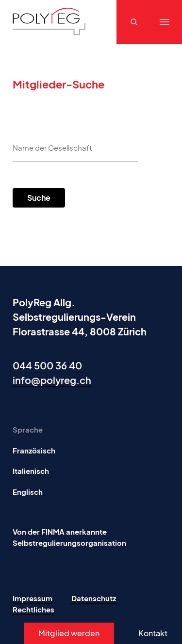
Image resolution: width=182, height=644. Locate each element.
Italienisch (31, 471)
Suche (39, 198)
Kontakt (153, 633)
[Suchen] (135, 22)
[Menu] (165, 22)
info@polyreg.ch (52, 380)
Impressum (33, 598)
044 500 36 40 (47, 365)
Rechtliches (33, 609)
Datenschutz (94, 598)
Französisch (34, 450)
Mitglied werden (69, 633)
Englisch (28, 492)
